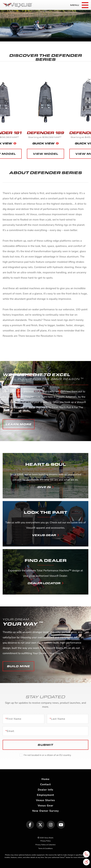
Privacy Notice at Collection (45, 845)
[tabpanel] (45, 26)
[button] (19, 424)
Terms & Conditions (45, 849)
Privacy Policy (46, 841)
